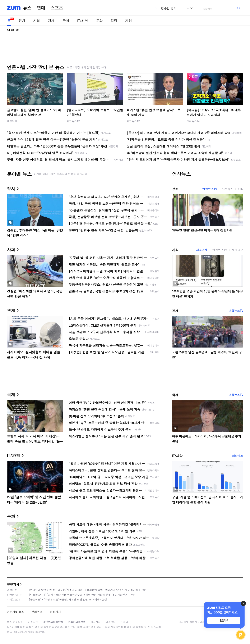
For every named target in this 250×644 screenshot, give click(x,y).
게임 (129, 21)
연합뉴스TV (73, 121)
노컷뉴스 (227, 189)
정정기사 (13, 584)
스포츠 (57, 8)
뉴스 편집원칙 (15, 622)
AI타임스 (238, 456)
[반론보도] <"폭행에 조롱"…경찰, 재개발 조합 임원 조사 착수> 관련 (68, 599)
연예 (41, 8)
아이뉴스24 (193, 121)
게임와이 (12, 121)
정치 (22, 21)
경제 (51, 21)
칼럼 (114, 21)
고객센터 (111, 622)
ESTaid (13, 632)
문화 (99, 21)
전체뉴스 (37, 612)
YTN (240, 189)
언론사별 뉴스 (15, 612)
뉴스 (27, 8)
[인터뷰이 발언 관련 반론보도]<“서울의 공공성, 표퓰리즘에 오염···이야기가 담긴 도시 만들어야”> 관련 (88, 590)
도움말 (124, 622)
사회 (37, 21)
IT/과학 (83, 21)
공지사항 (96, 622)
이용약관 (33, 622)
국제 (66, 21)
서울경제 (202, 250)
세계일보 (237, 250)
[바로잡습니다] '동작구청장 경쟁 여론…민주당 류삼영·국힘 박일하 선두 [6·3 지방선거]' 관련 (82, 595)
